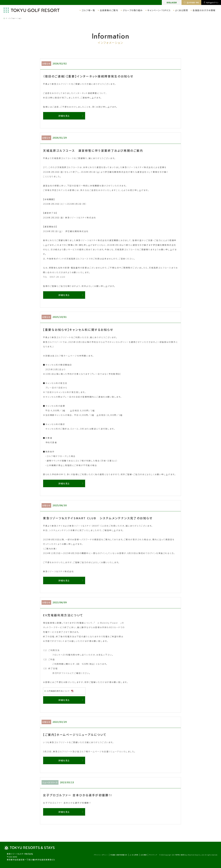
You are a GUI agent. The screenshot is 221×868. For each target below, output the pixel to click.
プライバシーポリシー (101, 855)
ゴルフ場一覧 (88, 10)
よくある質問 (182, 10)
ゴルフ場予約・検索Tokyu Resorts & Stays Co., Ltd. (188, 855)
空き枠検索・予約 (191, 2)
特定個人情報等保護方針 (119, 855)
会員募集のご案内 (109, 10)
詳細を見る (64, 116)
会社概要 (144, 855)
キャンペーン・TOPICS (159, 10)
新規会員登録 (172, 2)
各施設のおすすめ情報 (204, 10)
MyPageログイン (211, 2)
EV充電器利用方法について (59, 691)
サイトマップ (153, 855)
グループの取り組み (133, 10)
